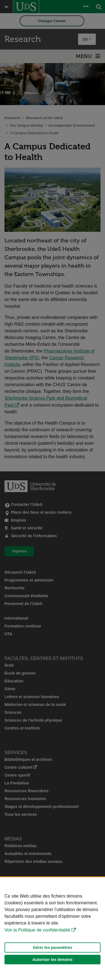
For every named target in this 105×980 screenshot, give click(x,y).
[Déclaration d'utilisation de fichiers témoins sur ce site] (53, 929)
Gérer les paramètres (52, 947)
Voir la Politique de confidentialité (37, 930)
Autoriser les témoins (53, 960)
